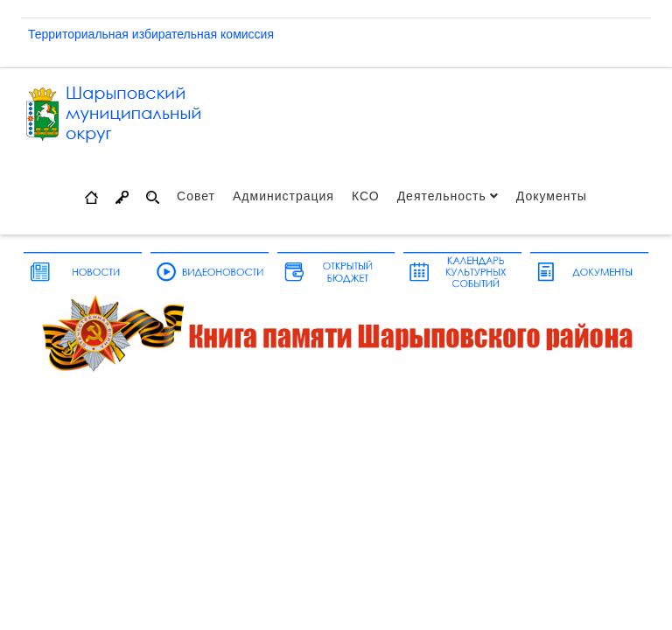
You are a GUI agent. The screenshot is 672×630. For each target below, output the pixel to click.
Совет (196, 196)
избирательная (176, 34)
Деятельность (442, 196)
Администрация (283, 196)
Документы (552, 196)
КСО (366, 196)
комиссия (247, 34)
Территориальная (80, 34)
